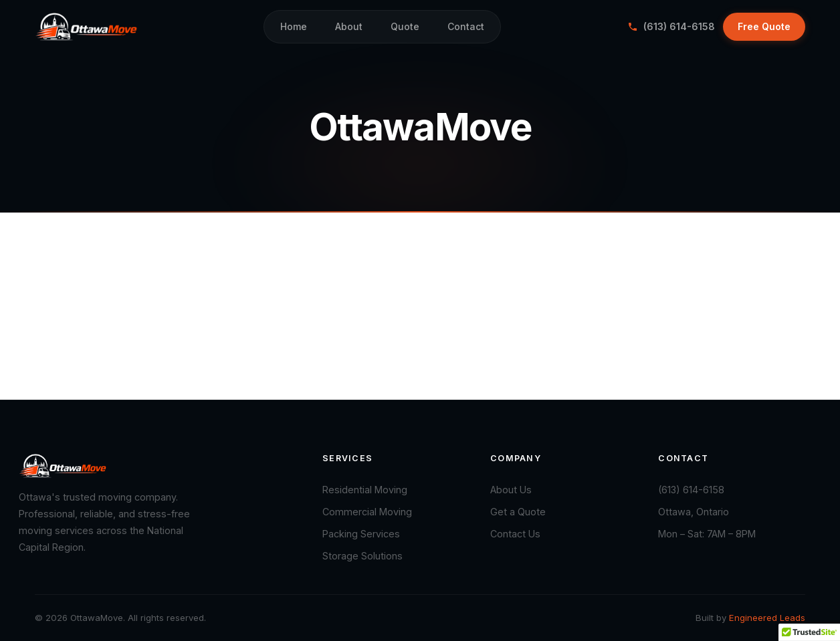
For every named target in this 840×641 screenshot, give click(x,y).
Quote (405, 26)
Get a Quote (518, 512)
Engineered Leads (767, 618)
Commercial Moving (367, 512)
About (349, 26)
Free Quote (764, 26)
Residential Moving (365, 490)
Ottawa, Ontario (694, 512)
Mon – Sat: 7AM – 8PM (707, 534)
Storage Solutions (362, 556)
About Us (511, 490)
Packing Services (361, 534)
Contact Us (515, 534)
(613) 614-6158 (671, 26)
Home (294, 26)
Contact (466, 26)
